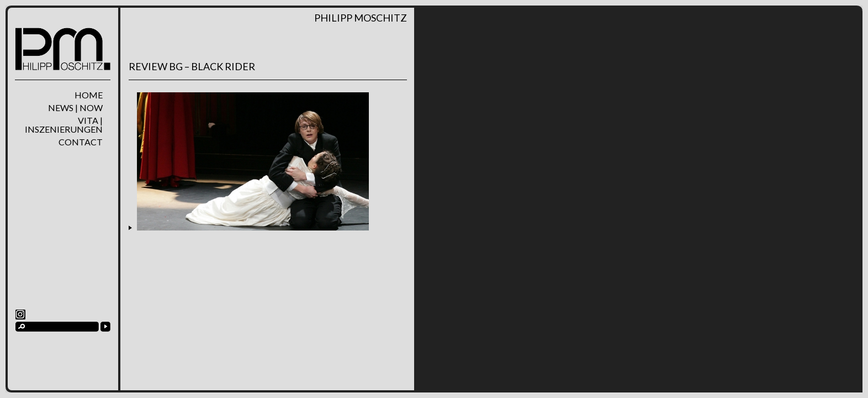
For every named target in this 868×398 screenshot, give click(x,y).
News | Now (75, 108)
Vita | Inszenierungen (64, 125)
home (89, 95)
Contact (81, 142)
